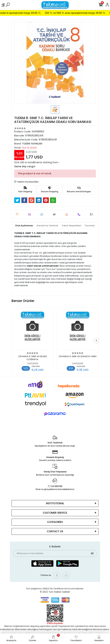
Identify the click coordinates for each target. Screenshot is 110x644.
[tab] (24, 226)
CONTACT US (55, 531)
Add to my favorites (26, 182)
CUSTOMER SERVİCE (55, 513)
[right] (96, 341)
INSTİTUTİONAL (55, 503)
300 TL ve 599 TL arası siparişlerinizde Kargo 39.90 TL (79, 13)
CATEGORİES (55, 522)
